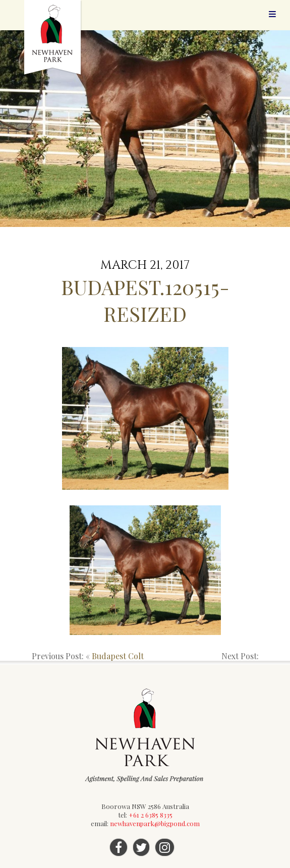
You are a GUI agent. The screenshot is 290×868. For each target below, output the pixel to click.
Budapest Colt (118, 656)
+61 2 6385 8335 (151, 815)
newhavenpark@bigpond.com (155, 823)
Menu (272, 14)
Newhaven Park (53, 38)
